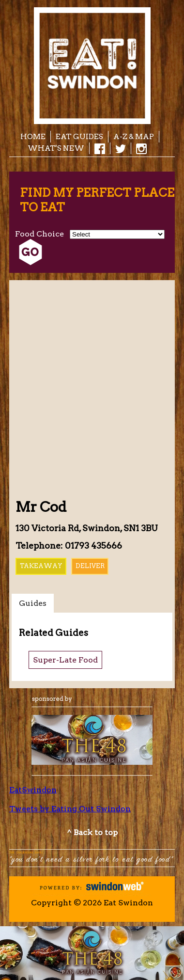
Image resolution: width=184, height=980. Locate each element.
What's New (56, 148)
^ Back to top (92, 832)
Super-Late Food (65, 660)
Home (33, 136)
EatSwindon (33, 790)
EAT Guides (79, 136)
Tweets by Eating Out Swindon (70, 809)
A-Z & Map (134, 136)
